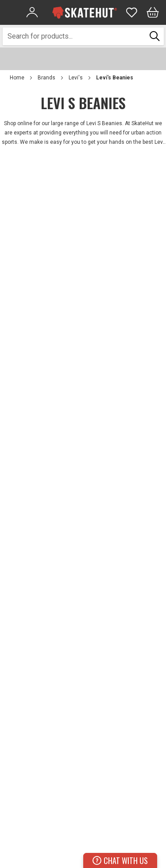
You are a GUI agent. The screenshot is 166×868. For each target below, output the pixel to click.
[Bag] (153, 12)
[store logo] (85, 12)
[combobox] (75, 36)
